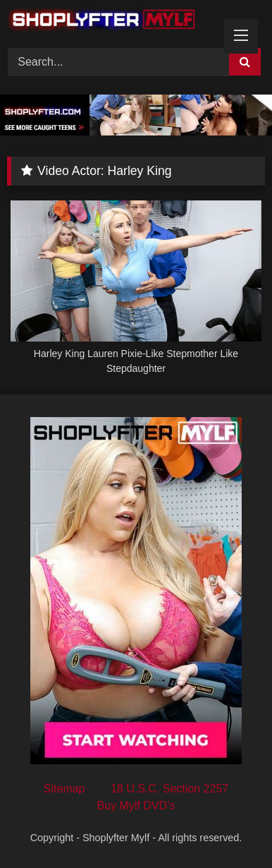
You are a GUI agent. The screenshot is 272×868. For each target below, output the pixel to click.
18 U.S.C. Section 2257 (169, 789)
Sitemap (64, 789)
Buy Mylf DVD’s (136, 806)
